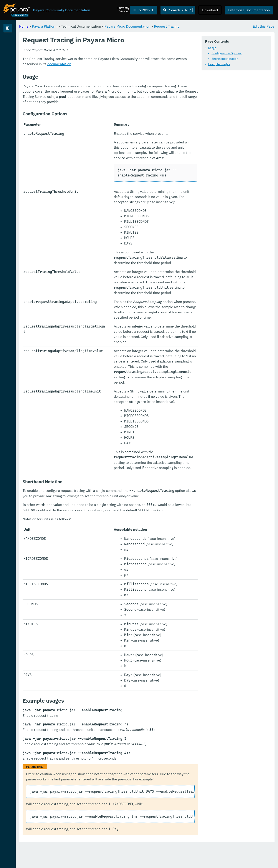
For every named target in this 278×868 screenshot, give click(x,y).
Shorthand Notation (100, 70)
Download (210, 10)
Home (78, 26)
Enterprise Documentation (249, 10)
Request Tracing (221, 26)
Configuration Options (102, 65)
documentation (89, 102)
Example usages (94, 76)
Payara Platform (17, 43)
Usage (87, 59)
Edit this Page (264, 26)
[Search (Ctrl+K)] (178, 10)
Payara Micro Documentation (181, 26)
